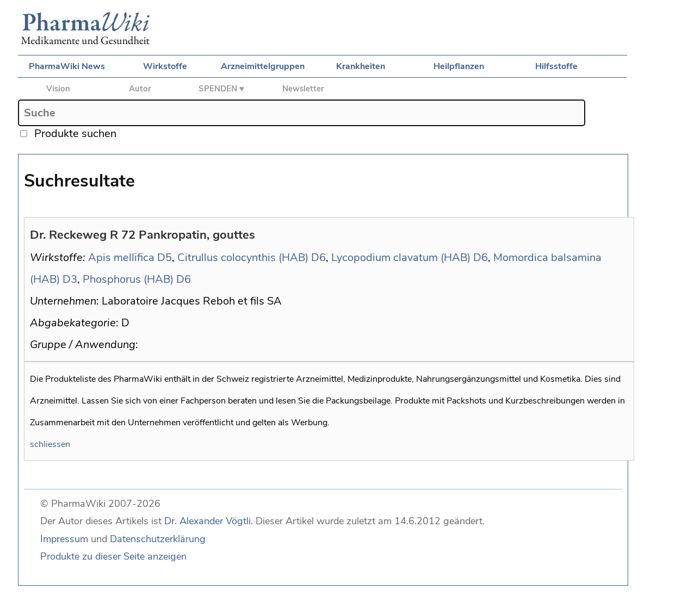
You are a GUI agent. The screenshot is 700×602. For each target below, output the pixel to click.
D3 (70, 279)
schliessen (50, 444)
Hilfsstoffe (556, 66)
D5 (165, 257)
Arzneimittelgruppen (263, 66)
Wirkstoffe (165, 66)
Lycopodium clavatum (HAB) (401, 257)
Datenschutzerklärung (158, 539)
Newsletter (303, 89)
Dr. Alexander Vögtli (207, 521)
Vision (58, 89)
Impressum (64, 539)
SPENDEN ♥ (221, 89)
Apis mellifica (121, 257)
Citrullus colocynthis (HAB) (243, 257)
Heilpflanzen (459, 66)
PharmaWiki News (67, 66)
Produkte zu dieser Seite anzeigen (113, 556)
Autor (140, 89)
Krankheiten (361, 66)
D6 (318, 257)
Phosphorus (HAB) (128, 279)
